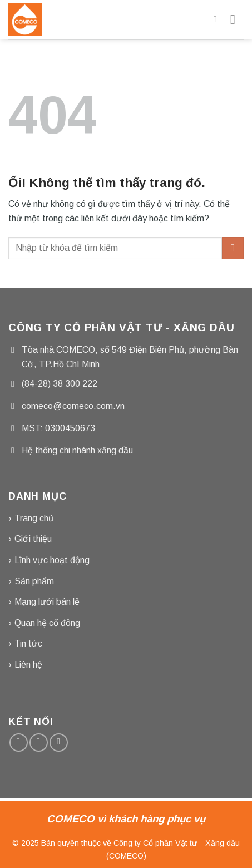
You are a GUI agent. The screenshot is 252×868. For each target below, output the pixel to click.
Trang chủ (34, 518)
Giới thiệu (33, 539)
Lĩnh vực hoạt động (52, 560)
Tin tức (28, 643)
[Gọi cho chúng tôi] (59, 743)
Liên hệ (28, 665)
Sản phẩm (34, 581)
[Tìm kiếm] (218, 19)
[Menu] (237, 19)
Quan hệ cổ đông (47, 623)
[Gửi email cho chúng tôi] (39, 743)
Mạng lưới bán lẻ (47, 602)
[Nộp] (233, 248)
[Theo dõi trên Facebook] (19, 743)
